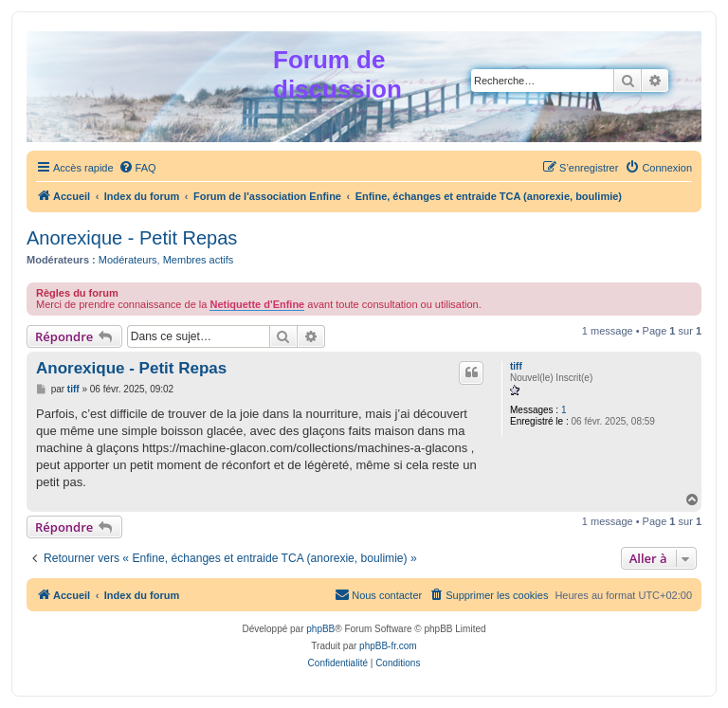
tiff (516, 366)
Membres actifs (199, 260)
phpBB (320, 629)
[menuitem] (137, 168)
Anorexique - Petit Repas (132, 238)
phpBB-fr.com (388, 646)
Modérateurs (128, 260)
